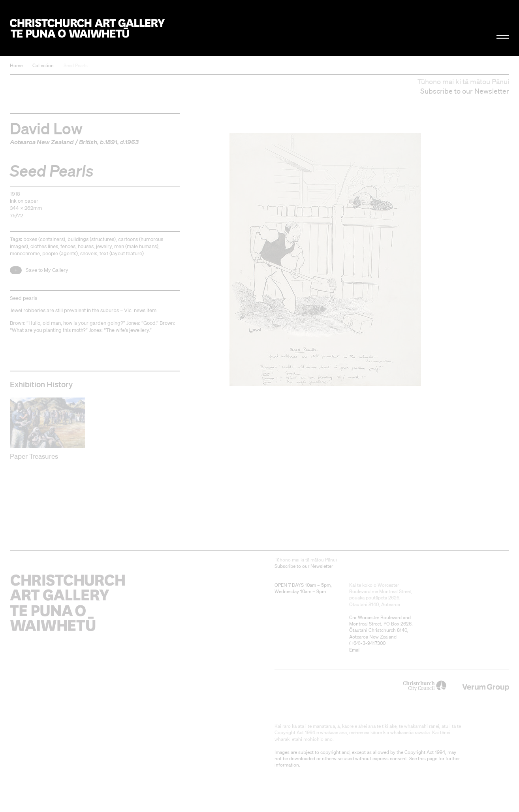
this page (428, 758)
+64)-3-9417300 (368, 643)
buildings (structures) (92, 239)
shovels (89, 253)
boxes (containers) (44, 239)
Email (355, 650)
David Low (46, 128)
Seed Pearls (76, 65)
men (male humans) (136, 246)
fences (68, 246)
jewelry (104, 246)
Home (16, 65)
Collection (43, 65)
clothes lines (44, 246)
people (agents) (60, 253)
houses (86, 246)
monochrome (25, 253)
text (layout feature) (122, 253)
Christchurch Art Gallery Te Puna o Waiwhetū (87, 28)
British (88, 142)
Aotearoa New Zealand (42, 142)
